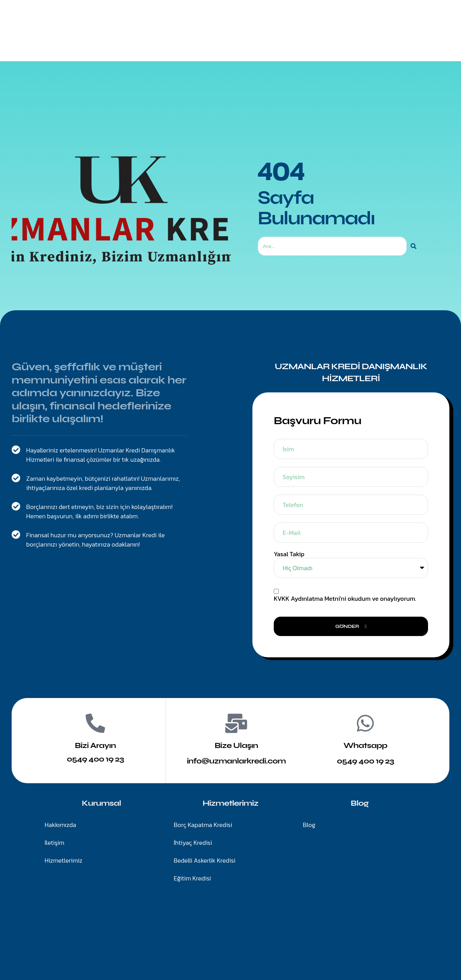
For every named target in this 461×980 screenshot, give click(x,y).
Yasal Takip (289, 554)
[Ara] (414, 246)
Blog (301, 41)
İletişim (266, 41)
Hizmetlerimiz (218, 41)
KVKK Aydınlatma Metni (307, 598)
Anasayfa (167, 41)
